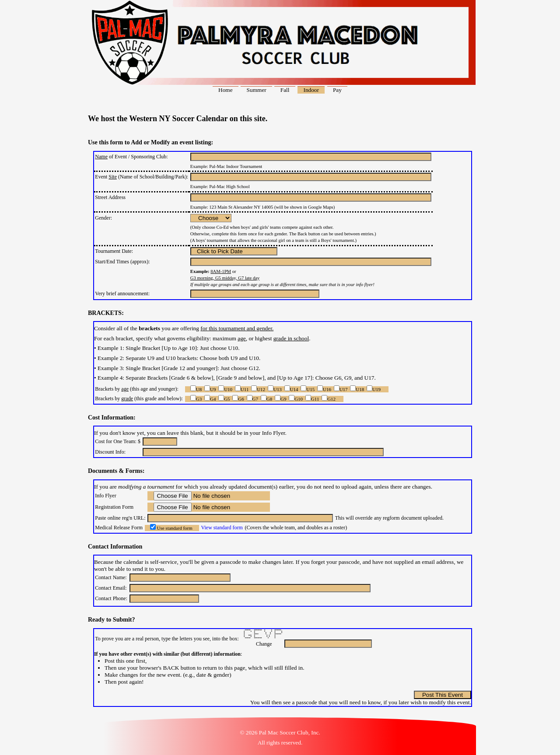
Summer (257, 90)
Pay (337, 90)
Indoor (311, 90)
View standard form (222, 528)
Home (226, 90)
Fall (285, 90)
